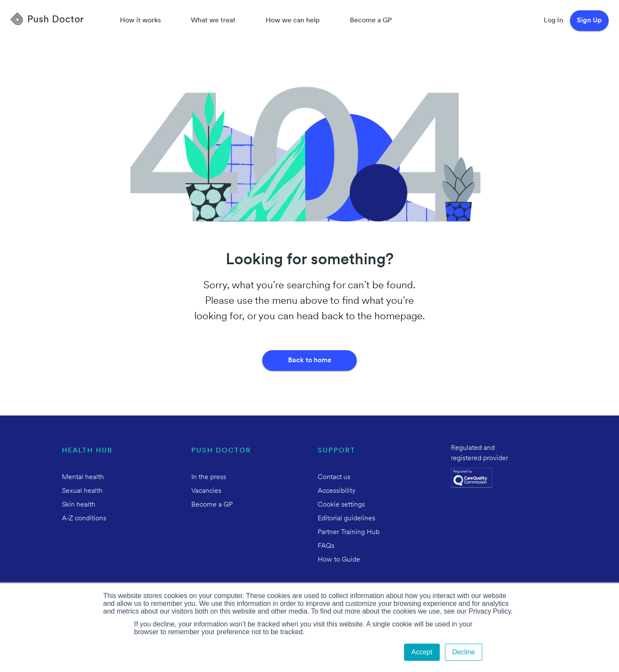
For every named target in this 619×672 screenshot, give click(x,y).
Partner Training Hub (349, 532)
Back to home (310, 360)
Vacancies (206, 491)
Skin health (79, 505)
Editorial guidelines (346, 519)
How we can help (293, 21)
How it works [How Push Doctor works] (140, 21)
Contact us (334, 477)
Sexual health (82, 491)
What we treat (213, 21)
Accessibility (337, 491)
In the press (209, 477)
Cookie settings (341, 505)
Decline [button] (464, 652)
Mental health (83, 477)
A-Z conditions (84, 519)
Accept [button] (422, 652)
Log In (553, 21)
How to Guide (339, 560)
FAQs (326, 546)
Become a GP (371, 21)
